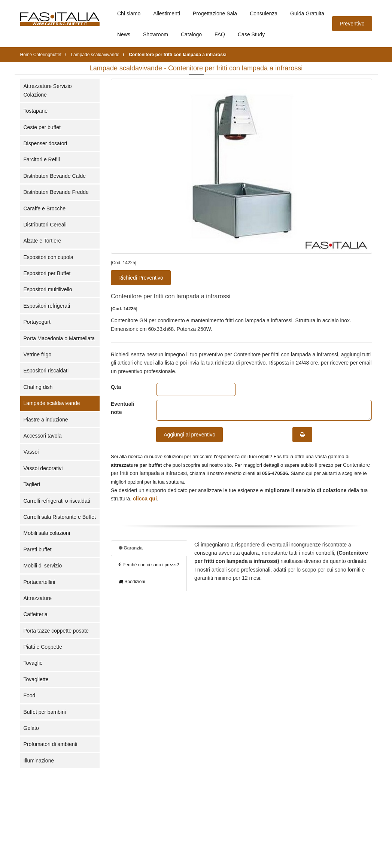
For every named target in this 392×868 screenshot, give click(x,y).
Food (30, 695)
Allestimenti (167, 13)
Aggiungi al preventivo (189, 435)
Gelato (31, 728)
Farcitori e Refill (42, 159)
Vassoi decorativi (43, 468)
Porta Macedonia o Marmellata (59, 338)
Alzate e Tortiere (42, 241)
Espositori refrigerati (47, 306)
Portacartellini (39, 582)
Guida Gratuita (307, 13)
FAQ (220, 34)
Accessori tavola (43, 436)
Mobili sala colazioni (47, 533)
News (124, 34)
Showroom (156, 34)
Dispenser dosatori (45, 143)
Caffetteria (36, 614)
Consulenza (264, 13)
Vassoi (31, 452)
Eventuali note (122, 408)
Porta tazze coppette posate (56, 631)
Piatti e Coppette (43, 647)
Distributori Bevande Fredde (56, 192)
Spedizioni (132, 582)
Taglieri (32, 484)
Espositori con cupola (48, 257)
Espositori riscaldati (46, 371)
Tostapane (36, 111)
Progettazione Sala (215, 13)
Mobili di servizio (43, 566)
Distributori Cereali (45, 225)
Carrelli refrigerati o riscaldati (57, 501)
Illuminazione (39, 761)
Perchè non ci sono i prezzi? (149, 565)
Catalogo (191, 34)
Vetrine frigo (38, 354)
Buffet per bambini (45, 712)
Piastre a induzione (46, 420)
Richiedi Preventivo (141, 278)
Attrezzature (38, 598)
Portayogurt (37, 322)
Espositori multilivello (48, 289)
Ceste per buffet (42, 127)
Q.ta (116, 387)
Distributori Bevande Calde (55, 176)
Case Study (251, 34)
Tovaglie (33, 663)
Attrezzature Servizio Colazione (48, 90)
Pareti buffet (38, 549)
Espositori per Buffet (47, 273)
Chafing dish (38, 387)
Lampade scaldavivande (52, 403)
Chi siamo (129, 13)
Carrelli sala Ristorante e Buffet (60, 517)
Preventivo (352, 24)
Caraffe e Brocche (45, 208)
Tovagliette (36, 679)
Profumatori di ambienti (51, 744)
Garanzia (131, 548)
